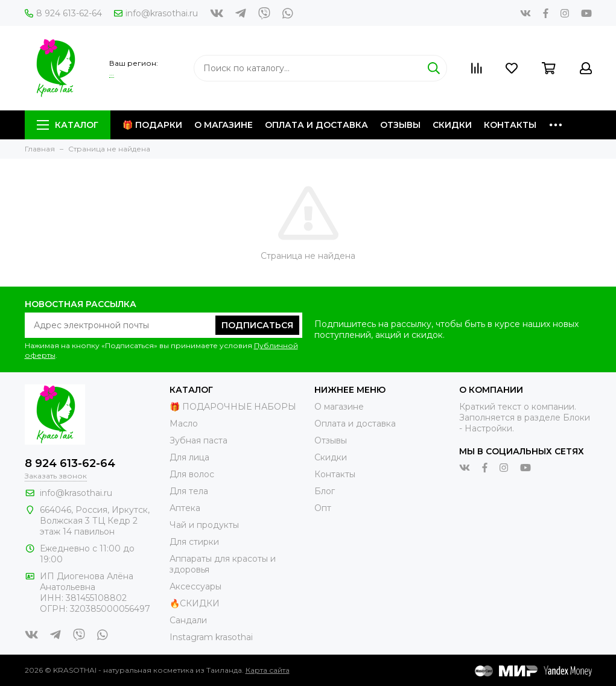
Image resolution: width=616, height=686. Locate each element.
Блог (325, 491)
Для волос (192, 474)
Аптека (185, 508)
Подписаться (257, 325)
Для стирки (194, 542)
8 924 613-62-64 (63, 13)
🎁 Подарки (152, 125)
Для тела (189, 491)
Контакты (510, 125)
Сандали (188, 620)
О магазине (224, 125)
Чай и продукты (204, 525)
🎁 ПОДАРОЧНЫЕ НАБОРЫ (233, 407)
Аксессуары (195, 586)
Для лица (189, 457)
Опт (323, 508)
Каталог (68, 125)
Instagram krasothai (211, 637)
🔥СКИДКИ (195, 603)
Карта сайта (268, 670)
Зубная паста (198, 440)
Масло (184, 424)
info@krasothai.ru (156, 13)
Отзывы (400, 125)
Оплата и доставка (316, 125)
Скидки (452, 125)
